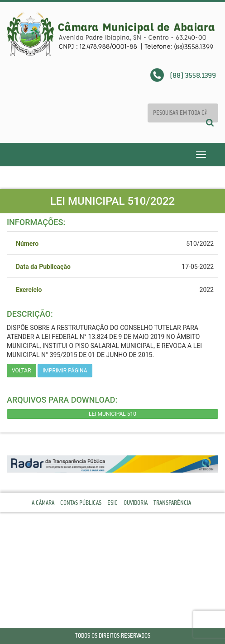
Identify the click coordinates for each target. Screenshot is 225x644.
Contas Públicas (81, 503)
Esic (112, 503)
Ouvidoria (136, 503)
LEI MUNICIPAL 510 (112, 414)
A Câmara (43, 503)
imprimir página (65, 371)
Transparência (172, 503)
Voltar (22, 371)
